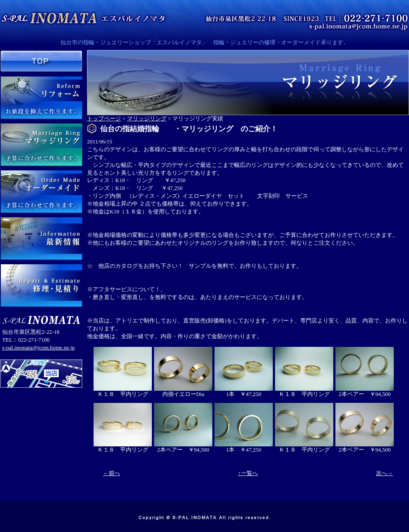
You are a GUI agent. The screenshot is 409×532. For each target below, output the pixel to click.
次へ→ (384, 473)
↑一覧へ (248, 473)
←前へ (112, 473)
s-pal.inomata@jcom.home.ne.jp (39, 348)
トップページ (104, 119)
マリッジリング (147, 119)
